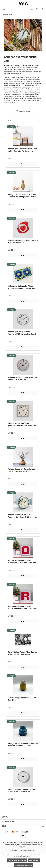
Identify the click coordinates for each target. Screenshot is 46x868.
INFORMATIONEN (9, 822)
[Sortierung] (23, 121)
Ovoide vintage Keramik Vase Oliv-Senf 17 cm (22, 699)
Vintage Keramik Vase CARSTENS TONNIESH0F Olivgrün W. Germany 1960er (23, 196)
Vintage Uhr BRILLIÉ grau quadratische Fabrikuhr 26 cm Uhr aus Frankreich (22, 424)
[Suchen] (32, 9)
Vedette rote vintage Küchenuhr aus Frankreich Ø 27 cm (23, 241)
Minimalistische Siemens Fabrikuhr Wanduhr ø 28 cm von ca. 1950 (23, 379)
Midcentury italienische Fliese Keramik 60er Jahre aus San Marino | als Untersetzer (23, 287)
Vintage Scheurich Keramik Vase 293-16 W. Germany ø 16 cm (21, 470)
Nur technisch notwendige (17, 860)
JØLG (4, 826)
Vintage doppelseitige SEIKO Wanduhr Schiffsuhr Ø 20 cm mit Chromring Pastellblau (21, 516)
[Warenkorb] (42, 9)
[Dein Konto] (37, 9)
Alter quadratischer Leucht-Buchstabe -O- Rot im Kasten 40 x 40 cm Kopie (22, 562)
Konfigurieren (34, 860)
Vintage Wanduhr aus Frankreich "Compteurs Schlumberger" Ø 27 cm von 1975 (22, 790)
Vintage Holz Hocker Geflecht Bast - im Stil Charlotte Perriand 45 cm (23, 150)
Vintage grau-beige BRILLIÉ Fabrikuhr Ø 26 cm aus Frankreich (22, 333)
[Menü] (4, 9)
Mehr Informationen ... (26, 857)
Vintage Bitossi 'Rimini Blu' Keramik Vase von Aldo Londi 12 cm (23, 745)
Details (23, 164)
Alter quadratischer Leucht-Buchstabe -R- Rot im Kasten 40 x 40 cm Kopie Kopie (22, 607)
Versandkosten (25, 845)
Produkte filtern (23, 111)
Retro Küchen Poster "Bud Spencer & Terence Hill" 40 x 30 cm (23, 653)
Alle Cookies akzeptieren (24, 865)
